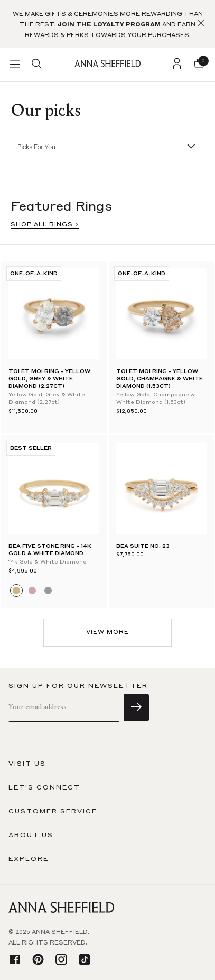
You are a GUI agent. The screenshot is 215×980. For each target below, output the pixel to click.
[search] (36, 65)
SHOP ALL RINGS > (45, 225)
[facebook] (15, 960)
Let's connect (44, 788)
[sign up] (136, 707)
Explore (29, 859)
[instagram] (61, 960)
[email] (64, 708)
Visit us (27, 764)
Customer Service (53, 812)
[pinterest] (38, 960)
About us (31, 836)
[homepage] (107, 64)
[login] (177, 65)
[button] (201, 24)
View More (107, 633)
